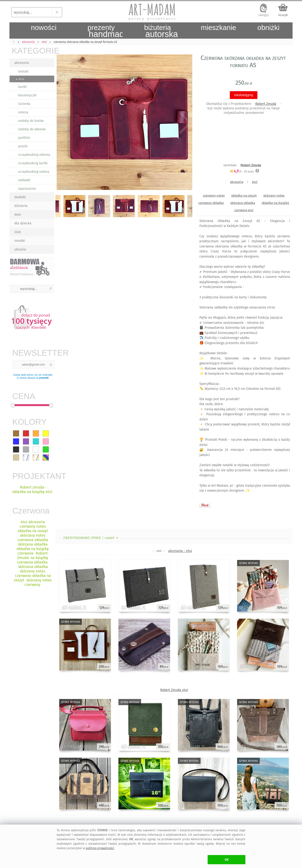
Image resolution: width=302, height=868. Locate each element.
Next (185, 123)
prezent (44, 378)
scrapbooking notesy (34, 172)
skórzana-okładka (243, 203)
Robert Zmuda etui (174, 690)
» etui (20, 79)
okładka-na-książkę (275, 203)
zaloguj (264, 15)
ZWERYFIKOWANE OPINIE (91, 538)
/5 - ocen (242, 171)
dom (18, 215)
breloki (23, 72)
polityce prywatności (100, 848)
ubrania (20, 249)
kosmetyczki (27, 95)
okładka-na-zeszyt (244, 195)
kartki (22, 87)
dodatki (20, 197)
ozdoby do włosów (32, 129)
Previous (63, 123)
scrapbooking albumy (34, 155)
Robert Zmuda (266, 104)
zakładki (24, 180)
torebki (20, 241)
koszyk (283, 15)
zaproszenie (27, 189)
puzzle (23, 146)
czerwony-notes (214, 195)
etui (255, 182)
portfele (24, 138)
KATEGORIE (33, 51)
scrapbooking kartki (33, 163)
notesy (23, 112)
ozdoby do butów (31, 121)
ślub (18, 232)
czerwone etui (244, 210)
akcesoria (22, 63)
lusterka (24, 104)
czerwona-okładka (211, 203)
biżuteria (21, 206)
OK (227, 860)
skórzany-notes (274, 195)
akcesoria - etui (180, 551)
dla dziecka (23, 223)
